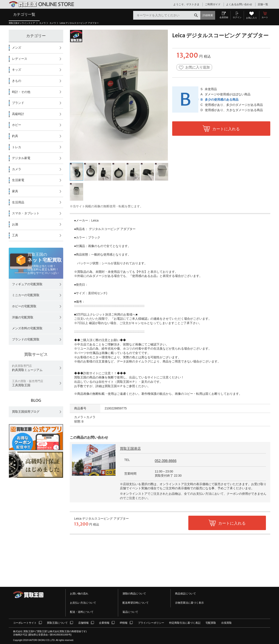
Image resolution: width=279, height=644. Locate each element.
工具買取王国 (28, 383)
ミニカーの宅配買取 (26, 295)
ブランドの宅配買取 (26, 339)
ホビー (17, 125)
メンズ (17, 48)
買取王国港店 (130, 449)
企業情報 (104, 623)
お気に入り (252, 18)
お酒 (15, 224)
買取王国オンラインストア (22, 23)
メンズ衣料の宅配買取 (27, 328)
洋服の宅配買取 (23, 317)
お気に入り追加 (194, 68)
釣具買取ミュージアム (27, 368)
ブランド (18, 103)
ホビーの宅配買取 (24, 306)
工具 (15, 235)
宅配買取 (211, 623)
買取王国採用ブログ (26, 412)
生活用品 (18, 202)
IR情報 (124, 623)
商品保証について (185, 594)
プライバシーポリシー (151, 623)
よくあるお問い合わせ (239, 4)
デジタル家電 (21, 158)
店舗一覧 (263, 4)
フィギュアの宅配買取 (27, 284)
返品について (130, 612)
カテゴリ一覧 (24, 14)
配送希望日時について (136, 603)
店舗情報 (83, 623)
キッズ (17, 70)
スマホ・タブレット (26, 213)
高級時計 (18, 114)
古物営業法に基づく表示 (189, 603)
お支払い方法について (83, 603)
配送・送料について (82, 612)
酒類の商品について (134, 594)
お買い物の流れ (79, 594)
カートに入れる (226, 129)
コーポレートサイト (25, 623)
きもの (17, 81)
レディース (20, 59)
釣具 (15, 136)
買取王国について (57, 623)
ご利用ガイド (213, 4)
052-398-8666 (166, 461)
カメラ (43, 23)
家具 (15, 191)
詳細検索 (208, 15)
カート (265, 17)
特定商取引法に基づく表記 (185, 623)
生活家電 (18, 180)
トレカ (17, 147)
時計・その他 (21, 92)
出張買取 (226, 623)
